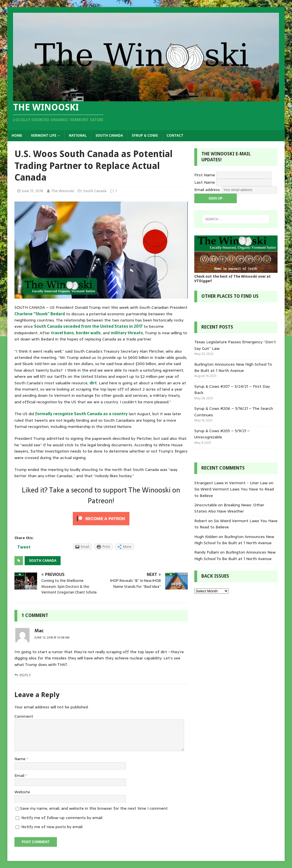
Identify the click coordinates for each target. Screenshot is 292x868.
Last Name (205, 182)
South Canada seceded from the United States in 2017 (88, 326)
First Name (205, 175)
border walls (88, 333)
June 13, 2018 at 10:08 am (52, 637)
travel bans (62, 333)
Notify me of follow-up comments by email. (62, 818)
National (78, 136)
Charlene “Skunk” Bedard (40, 314)
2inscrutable (206, 505)
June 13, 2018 (33, 191)
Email (20, 775)
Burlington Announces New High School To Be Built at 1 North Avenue (233, 367)
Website (22, 792)
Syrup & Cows (145, 136)
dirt (93, 383)
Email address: (208, 189)
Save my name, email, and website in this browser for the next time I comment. (94, 808)
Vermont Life (44, 136)
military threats (127, 333)
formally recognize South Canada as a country (81, 414)
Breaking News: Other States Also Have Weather (229, 508)
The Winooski (63, 191)
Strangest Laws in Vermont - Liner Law (231, 483)
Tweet (24, 547)
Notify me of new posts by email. (52, 827)
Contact (175, 136)
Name (21, 759)
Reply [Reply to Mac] (25, 675)
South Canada (109, 136)
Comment (24, 716)
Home (17, 136)
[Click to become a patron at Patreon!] (101, 525)
